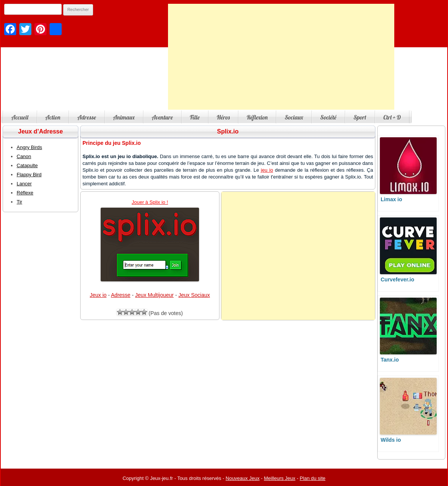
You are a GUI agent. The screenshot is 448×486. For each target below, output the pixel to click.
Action (53, 117)
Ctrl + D (392, 117)
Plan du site (313, 478)
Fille (195, 117)
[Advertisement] (281, 57)
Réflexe (25, 193)
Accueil (20, 117)
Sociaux (294, 117)
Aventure (162, 117)
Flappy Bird (29, 175)
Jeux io (98, 295)
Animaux (124, 117)
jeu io (267, 170)
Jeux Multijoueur (154, 295)
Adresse (86, 117)
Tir (19, 202)
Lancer (24, 184)
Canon (24, 156)
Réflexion (257, 117)
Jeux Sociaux (194, 295)
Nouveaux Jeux (243, 478)
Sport (360, 117)
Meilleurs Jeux (279, 478)
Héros (223, 117)
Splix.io (228, 131)
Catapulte (27, 165)
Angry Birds (29, 147)
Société (328, 117)
